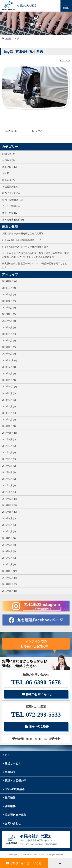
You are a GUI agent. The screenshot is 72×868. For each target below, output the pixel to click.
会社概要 (10, 806)
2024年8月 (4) (9, 288)
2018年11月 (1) (10, 387)
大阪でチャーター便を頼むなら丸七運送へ (24, 233)
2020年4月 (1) (9, 341)
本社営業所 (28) (10, 187)
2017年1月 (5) (9, 492)
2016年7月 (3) (9, 531)
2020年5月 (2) (9, 334)
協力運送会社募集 (16, 815)
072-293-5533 (36, 714)
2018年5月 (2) (9, 400)
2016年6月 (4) (9, 538)
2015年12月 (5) (10, 578)
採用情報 (10, 798)
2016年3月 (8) (9, 558)
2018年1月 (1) (9, 426)
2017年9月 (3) (9, 439)
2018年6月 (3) (9, 393)
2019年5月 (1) (9, 380)
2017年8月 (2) (9, 446)
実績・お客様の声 (16, 781)
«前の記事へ (12, 131)
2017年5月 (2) (9, 466)
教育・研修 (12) (10, 213)
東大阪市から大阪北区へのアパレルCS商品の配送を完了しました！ (35, 265)
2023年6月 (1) (9, 308)
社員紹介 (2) (8, 180)
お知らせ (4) (8, 154)
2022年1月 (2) (9, 314)
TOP (8, 755)
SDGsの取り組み (15, 789)
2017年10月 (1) (10, 433)
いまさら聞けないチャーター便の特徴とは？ (25, 247)
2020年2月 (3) (9, 347)
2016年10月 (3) (10, 512)
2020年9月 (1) (9, 327)
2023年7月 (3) (9, 301)
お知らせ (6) (8, 160)
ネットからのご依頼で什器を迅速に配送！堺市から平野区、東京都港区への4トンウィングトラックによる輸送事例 (36, 255)
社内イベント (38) (11, 193)
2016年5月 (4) (9, 545)
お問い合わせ (13, 823)
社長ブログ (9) (10, 167)
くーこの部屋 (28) (11, 206)
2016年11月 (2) (10, 505)
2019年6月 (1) (9, 374)
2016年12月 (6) (10, 499)
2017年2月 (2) (9, 485)
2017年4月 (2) (9, 472)
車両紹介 (10, 772)
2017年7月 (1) (9, 452)
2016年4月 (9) (9, 551)
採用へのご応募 (37, 726)
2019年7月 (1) (9, 367)
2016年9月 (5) (9, 518)
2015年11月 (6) (10, 584)
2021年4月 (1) (9, 321)
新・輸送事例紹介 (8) (13, 220)
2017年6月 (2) (9, 459)
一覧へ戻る (36, 131)
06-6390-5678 (36, 682)
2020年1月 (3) (9, 354)
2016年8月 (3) (9, 525)
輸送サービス (13, 763)
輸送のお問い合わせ (37, 694)
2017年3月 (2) (9, 479)
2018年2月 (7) (9, 420)
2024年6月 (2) (9, 295)
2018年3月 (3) (9, 413)
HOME (8, 38)
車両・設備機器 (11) (12, 200)
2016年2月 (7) (9, 564)
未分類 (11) (8, 173)
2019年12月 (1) (10, 360)
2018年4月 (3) (9, 406)
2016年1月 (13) (10, 571)
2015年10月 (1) (10, 591)
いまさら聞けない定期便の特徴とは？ (22, 240)
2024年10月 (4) (10, 281)
